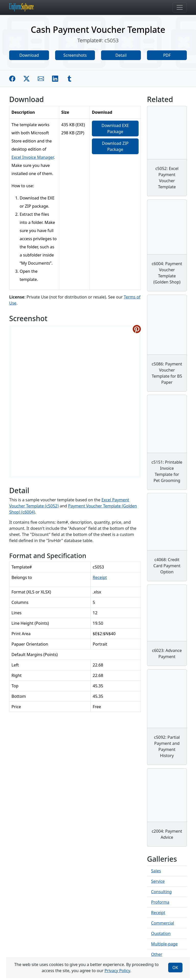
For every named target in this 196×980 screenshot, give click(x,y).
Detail (121, 55)
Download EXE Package (115, 129)
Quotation (161, 933)
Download (29, 55)
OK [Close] (175, 968)
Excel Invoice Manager (33, 157)
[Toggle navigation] (180, 7)
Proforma (160, 902)
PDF (167, 55)
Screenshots (75, 55)
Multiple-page (164, 944)
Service (158, 881)
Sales (156, 871)
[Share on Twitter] (27, 79)
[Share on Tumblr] (69, 79)
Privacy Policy (117, 971)
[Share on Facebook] (12, 79)
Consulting (161, 892)
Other (157, 954)
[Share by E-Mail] (41, 79)
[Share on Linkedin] (55, 79)
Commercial (163, 923)
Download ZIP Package (115, 146)
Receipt (100, 577)
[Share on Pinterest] (137, 329)
